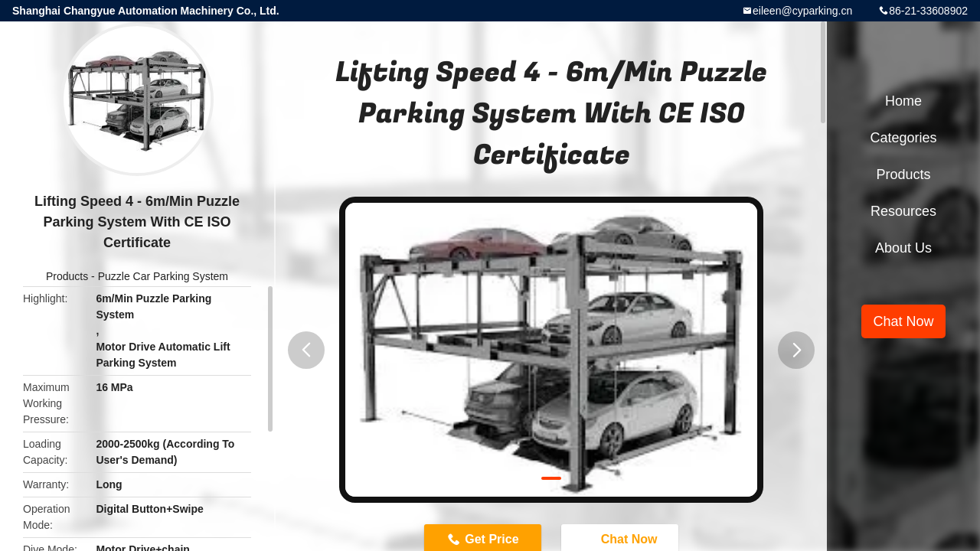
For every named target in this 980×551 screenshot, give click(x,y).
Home (903, 101)
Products (67, 276)
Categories (903, 138)
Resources (903, 211)
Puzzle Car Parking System (163, 276)
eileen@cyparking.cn (802, 11)
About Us (903, 248)
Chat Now (903, 321)
